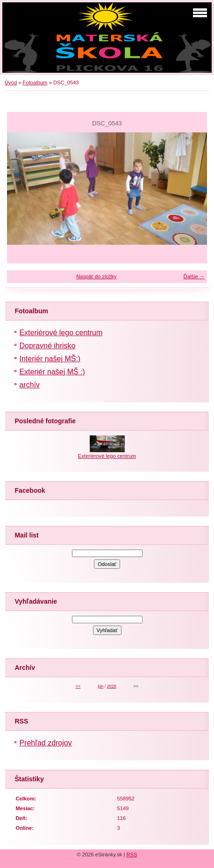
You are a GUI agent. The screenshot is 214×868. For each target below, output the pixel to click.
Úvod (11, 83)
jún (100, 686)
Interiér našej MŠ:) (50, 359)
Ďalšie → (194, 276)
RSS (132, 854)
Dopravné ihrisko (47, 346)
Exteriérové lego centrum (61, 333)
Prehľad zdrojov (45, 743)
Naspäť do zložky (96, 276)
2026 (112, 686)
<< (78, 686)
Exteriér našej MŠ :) (52, 372)
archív (29, 385)
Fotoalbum (35, 83)
